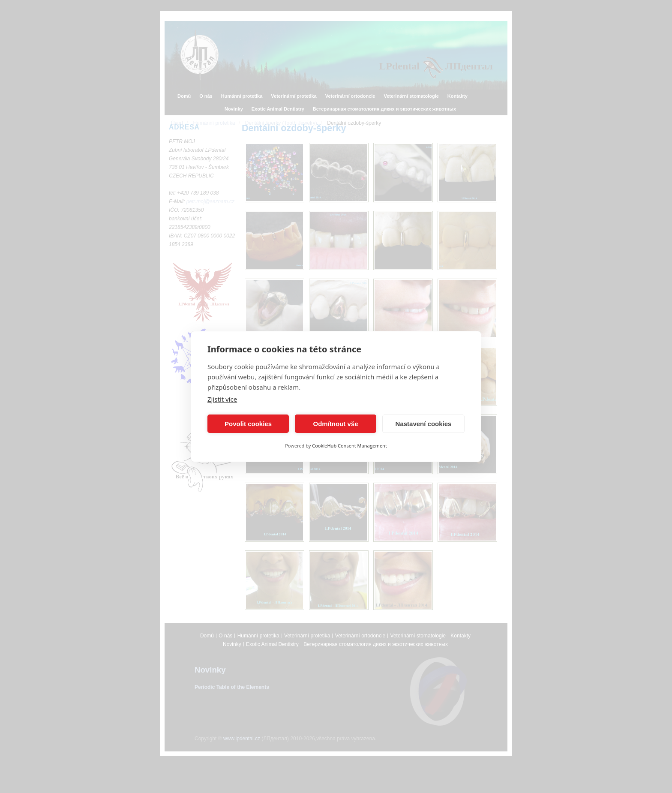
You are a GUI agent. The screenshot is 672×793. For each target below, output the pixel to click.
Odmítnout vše (335, 424)
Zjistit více (222, 399)
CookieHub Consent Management (349, 446)
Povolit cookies (248, 424)
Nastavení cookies (424, 424)
